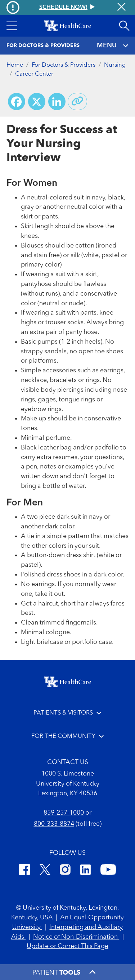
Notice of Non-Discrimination (76, 937)
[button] (12, 26)
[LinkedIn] (85, 871)
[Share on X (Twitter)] (37, 102)
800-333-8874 (54, 824)
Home (15, 65)
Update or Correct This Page (67, 946)
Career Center (34, 74)
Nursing (115, 65)
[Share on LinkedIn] (57, 102)
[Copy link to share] (77, 102)
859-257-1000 (64, 813)
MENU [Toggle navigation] (113, 46)
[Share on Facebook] (17, 102)
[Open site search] (124, 26)
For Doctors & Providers (64, 65)
